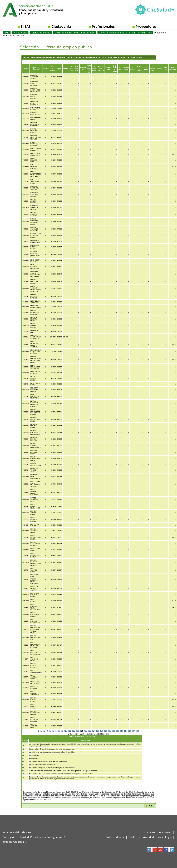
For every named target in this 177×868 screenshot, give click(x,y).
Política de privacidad (141, 837)
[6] (53, 731)
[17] (94, 731)
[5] (51, 731)
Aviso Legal (165, 837)
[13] (78, 731)
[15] (86, 731)
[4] (47, 731)
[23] (118, 731)
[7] (56, 731)
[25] (126, 731)
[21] (110, 731)
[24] (122, 731)
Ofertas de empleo (41, 33)
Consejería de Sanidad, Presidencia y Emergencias (32, 837)
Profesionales (103, 26)
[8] (60, 731)
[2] (42, 731)
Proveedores (146, 26)
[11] (70, 731)
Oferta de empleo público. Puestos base (75, 33)
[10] (66, 731)
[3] (45, 731)
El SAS (26, 26)
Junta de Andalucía (13, 842)
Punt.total (166, 69)
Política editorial (115, 837)
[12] (74, 731)
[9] (62, 731)
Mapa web (165, 832)
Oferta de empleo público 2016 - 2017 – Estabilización (125, 33)
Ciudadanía (61, 26)
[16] (90, 731)
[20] (106, 731)
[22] (114, 731)
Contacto (149, 832)
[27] (134, 731)
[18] (98, 731)
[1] (38, 731)
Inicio (7, 33)
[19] (102, 731)
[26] (130, 731)
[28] (138, 731)
